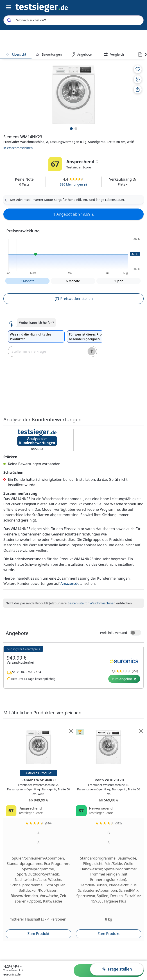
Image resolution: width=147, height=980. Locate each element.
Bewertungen (49, 54)
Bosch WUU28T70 (109, 787)
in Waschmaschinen (18, 148)
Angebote (81, 54)
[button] (73, 255)
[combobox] (73, 20)
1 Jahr (118, 281)
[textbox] (46, 351)
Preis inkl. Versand (113, 633)
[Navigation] (42, 7)
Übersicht (16, 54)
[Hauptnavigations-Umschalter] (9, 8)
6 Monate (73, 281)
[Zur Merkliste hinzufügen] (138, 69)
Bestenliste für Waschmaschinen (92, 603)
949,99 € (13, 966)
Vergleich (114, 54)
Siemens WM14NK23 (38, 787)
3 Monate (27, 281)
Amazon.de (70, 583)
